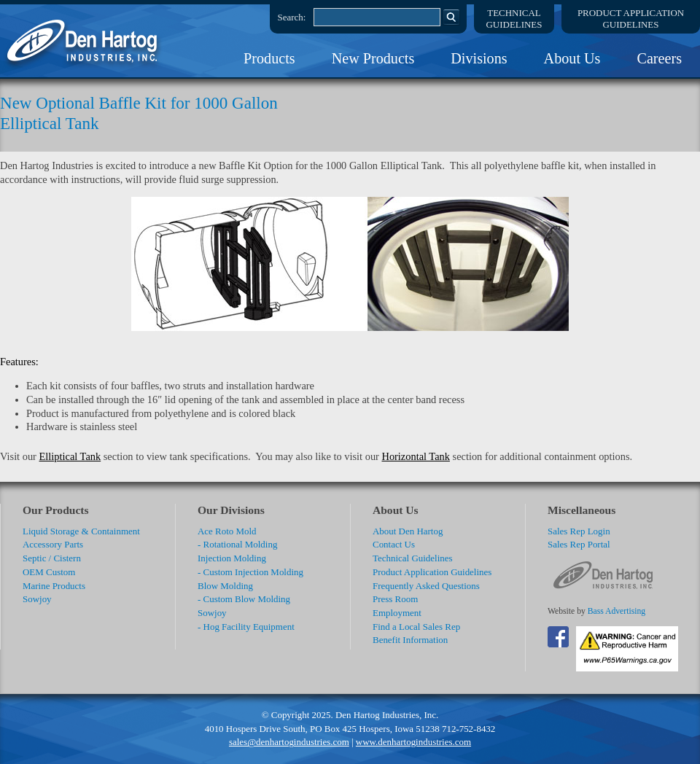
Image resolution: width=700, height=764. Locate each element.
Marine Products (54, 586)
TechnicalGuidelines (514, 19)
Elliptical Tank (70, 456)
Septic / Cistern (52, 558)
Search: (292, 17)
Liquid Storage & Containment (81, 531)
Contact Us (394, 544)
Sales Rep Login (579, 531)
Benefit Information (410, 640)
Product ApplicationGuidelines (631, 19)
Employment (397, 613)
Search (451, 17)
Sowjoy (37, 599)
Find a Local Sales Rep (416, 627)
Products (269, 58)
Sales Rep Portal (579, 544)
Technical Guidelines (413, 558)
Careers (659, 58)
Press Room (395, 599)
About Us (572, 58)
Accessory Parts (53, 544)
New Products (373, 58)
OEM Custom (49, 572)
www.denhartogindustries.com (413, 742)
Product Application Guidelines (432, 572)
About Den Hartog (408, 531)
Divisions (479, 58)
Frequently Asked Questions (426, 586)
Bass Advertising (617, 611)
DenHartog (84, 41)
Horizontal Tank (415, 456)
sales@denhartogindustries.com (289, 742)
